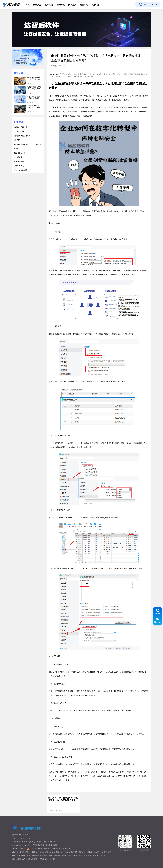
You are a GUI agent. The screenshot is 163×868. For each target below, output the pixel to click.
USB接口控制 (19, 131)
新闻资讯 (61, 5)
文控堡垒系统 (25, 852)
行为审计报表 (98, 852)
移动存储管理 (43, 852)
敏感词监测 (16, 856)
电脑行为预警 (16, 859)
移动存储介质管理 (21, 170)
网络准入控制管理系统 (48, 859)
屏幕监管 (82, 852)
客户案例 (49, 5)
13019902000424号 (45, 849)
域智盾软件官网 (58, 849)
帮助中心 (68, 849)
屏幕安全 (59, 852)
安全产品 (37, 5)
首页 (28, 5)
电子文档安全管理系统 (30, 859)
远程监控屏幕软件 (21, 127)
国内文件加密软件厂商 (22, 136)
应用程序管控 (47, 856)
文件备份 (102, 856)
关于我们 (96, 5)
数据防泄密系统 (20, 153)
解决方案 (72, 5)
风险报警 (74, 852)
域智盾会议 (18, 157)
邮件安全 (52, 852)
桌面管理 (17, 140)
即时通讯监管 (26, 856)
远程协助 (89, 852)
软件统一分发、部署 (80, 856)
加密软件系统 (19, 166)
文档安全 (34, 852)
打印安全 (67, 852)
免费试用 (84, 5)
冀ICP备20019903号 (19, 849)
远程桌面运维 (67, 856)
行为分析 (107, 852)
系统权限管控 (93, 856)
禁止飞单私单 (19, 162)
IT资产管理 (57, 856)
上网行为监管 (36, 856)
